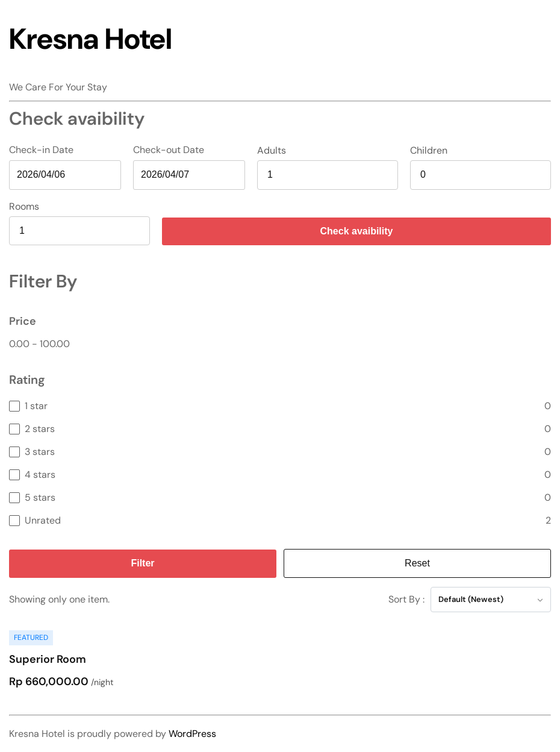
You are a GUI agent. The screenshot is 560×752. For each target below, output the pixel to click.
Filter (142, 563)
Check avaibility (357, 231)
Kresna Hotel (91, 39)
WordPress (192, 734)
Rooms (24, 207)
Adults (272, 151)
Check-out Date (169, 150)
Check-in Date (41, 150)
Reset (417, 563)
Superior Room (48, 659)
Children (429, 151)
